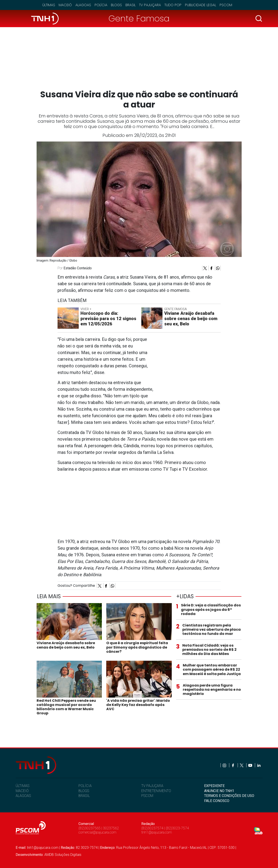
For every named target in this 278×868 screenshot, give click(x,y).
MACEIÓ (22, 791)
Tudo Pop (173, 5)
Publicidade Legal (201, 5)
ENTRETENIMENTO (156, 791)
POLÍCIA (85, 786)
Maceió (65, 5)
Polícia (101, 5)
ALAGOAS (23, 796)
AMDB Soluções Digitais (63, 855)
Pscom (226, 5)
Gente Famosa (139, 18)
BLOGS (84, 791)
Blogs (116, 5)
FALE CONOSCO (217, 801)
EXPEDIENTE (214, 786)
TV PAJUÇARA (152, 786)
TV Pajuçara (150, 5)
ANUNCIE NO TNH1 (219, 791)
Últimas (49, 5)
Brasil (131, 5)
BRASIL (84, 796)
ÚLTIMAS (22, 786)
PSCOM (147, 796)
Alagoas (83, 5)
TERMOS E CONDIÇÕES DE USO (229, 796)
